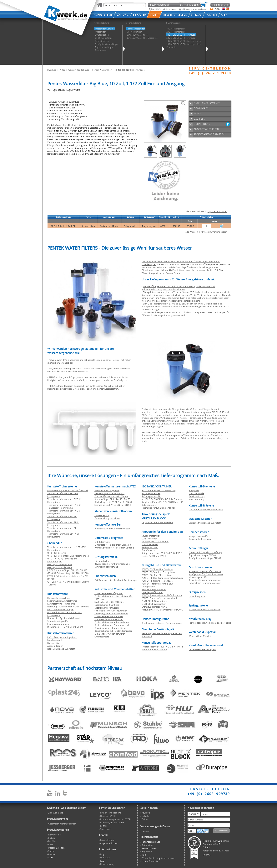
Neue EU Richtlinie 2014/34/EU (109, 493)
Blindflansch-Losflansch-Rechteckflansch (162, 623)
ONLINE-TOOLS (202, 124)
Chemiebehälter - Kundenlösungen (112, 628)
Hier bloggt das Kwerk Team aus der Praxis (210, 623)
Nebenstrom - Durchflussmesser (205, 583)
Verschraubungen (197, 499)
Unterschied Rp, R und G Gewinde (64, 618)
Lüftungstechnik (103, 561)
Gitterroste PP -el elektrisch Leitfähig (113, 545)
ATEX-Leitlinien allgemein (107, 490)
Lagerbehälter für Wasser (107, 608)
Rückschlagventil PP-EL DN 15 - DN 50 (113, 502)
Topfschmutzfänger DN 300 (202, 555)
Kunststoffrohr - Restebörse (61, 604)
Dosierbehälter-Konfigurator (108, 593)
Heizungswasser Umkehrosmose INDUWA (162, 610)
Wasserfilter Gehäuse (79, 70)
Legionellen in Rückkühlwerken (157, 522)
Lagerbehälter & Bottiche (107, 605)
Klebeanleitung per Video (107, 518)
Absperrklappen (55, 646)
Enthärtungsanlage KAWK (154, 607)
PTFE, (63, 627)
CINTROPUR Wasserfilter (154, 604)
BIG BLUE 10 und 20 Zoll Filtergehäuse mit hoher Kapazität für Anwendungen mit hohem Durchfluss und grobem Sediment (185, 415)
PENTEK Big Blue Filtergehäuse (157, 575)
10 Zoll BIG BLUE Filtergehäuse (130, 70)
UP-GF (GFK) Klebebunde (60, 564)
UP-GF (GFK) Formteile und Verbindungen (68, 556)
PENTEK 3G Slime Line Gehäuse (157, 569)
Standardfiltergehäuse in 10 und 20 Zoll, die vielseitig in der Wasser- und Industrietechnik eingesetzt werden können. (178, 288)
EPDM (80, 627)
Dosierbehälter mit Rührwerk (109, 616)
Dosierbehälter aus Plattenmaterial (112, 625)
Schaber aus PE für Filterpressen (205, 609)
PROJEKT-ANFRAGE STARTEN (209, 134)
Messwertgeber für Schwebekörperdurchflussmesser (205, 579)
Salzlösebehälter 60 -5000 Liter (109, 602)
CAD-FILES (199, 119)
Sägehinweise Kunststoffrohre (62, 601)
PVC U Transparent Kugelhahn (62, 637)
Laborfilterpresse (197, 596)
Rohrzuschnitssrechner (59, 598)
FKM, (74, 627)
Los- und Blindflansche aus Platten (206, 509)
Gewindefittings (197, 496)
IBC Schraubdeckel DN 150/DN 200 (159, 490)
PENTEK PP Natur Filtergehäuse (157, 581)
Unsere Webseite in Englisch (203, 649)
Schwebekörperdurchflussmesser (205, 571)
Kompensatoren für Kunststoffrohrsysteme (200, 538)
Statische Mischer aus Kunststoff (205, 523)
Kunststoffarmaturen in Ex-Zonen (111, 496)
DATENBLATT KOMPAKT (207, 103)
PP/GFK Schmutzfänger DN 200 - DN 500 (67, 570)
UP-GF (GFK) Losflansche (60, 567)
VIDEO (197, 114)
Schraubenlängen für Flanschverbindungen (58, 622)
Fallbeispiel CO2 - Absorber (155, 541)
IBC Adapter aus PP (151, 496)
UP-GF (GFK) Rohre (57, 553)
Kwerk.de (52, 70)
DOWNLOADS (201, 108)
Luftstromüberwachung (106, 567)
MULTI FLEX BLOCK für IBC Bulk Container (162, 499)
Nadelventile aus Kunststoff (61, 649)
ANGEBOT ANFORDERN (206, 129)
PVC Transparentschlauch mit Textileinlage (116, 580)
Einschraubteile (196, 493)
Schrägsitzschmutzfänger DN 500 (205, 558)
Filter (63, 70)
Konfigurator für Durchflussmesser (206, 574)
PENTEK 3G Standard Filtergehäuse (159, 572)
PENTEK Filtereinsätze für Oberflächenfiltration (154, 591)
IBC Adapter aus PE (151, 493)
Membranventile (55, 640)
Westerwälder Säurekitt (200, 636)
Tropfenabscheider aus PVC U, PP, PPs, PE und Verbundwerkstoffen (162, 648)
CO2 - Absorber (149, 539)
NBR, (69, 627)
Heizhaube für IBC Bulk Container (158, 508)
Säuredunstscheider (151, 536)
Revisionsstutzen (150, 547)
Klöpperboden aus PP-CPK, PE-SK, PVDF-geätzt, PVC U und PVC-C (162, 554)
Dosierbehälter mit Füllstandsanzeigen (113, 631)
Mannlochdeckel (150, 544)
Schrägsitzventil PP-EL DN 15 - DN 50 (113, 505)
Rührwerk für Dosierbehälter (109, 619)
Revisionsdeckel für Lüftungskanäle (112, 564)
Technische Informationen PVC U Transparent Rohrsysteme (64, 506)
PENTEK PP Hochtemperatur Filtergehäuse (162, 578)
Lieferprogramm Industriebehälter (111, 613)
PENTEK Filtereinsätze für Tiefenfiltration (162, 595)
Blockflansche (148, 550)
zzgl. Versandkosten (217, 211)
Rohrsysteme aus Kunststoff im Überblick (68, 490)
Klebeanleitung (102, 515)
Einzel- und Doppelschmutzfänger (206, 552)
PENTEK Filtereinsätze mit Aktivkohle (160, 598)
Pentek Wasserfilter (102, 70)
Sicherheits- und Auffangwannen (111, 611)
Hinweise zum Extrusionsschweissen (112, 529)
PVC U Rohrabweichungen (60, 609)
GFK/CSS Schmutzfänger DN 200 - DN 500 (68, 573)
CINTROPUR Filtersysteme (154, 601)
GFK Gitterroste (102, 542)
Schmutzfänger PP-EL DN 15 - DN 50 (112, 499)
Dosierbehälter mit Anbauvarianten (112, 622)
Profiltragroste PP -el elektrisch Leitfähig (114, 548)
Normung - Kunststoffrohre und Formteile (68, 607)
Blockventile (53, 643)
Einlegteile (194, 490)
